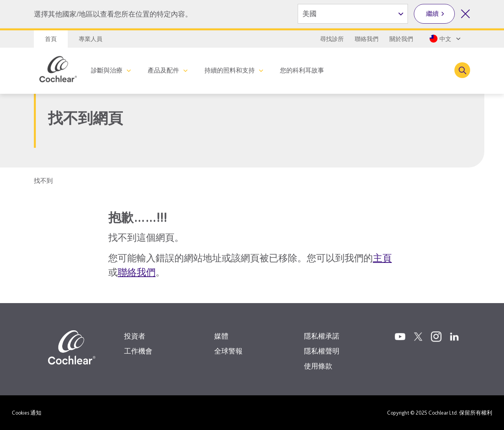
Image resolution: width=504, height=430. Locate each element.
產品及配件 (163, 70)
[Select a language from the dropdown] (444, 39)
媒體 (221, 336)
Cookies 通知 (27, 413)
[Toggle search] (462, 70)
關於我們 (401, 39)
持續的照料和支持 (230, 70)
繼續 (432, 14)
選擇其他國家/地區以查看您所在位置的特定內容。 (113, 14)
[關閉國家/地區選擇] (465, 14)
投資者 (135, 336)
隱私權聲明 (322, 351)
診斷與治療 (107, 70)
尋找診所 (332, 39)
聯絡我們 (367, 39)
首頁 (51, 39)
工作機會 (138, 351)
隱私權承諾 (322, 336)
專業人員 (91, 39)
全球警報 (228, 351)
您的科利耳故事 (302, 70)
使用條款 (318, 366)
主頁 (382, 258)
